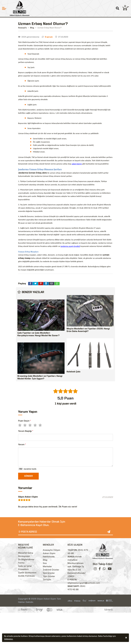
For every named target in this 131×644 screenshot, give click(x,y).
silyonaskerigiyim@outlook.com (84, 583)
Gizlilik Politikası (26, 576)
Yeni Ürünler (49, 573)
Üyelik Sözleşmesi (27, 573)
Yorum (22, 445)
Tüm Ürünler (49, 576)
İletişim (47, 580)
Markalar (47, 567)
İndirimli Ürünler (51, 570)
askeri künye (77, 164)
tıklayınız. (9, 639)
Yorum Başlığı (26, 431)
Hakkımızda (49, 557)
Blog (45, 560)
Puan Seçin (24, 421)
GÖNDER (28, 476)
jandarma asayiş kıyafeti (70, 246)
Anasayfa (22, 28)
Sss (45, 563)
